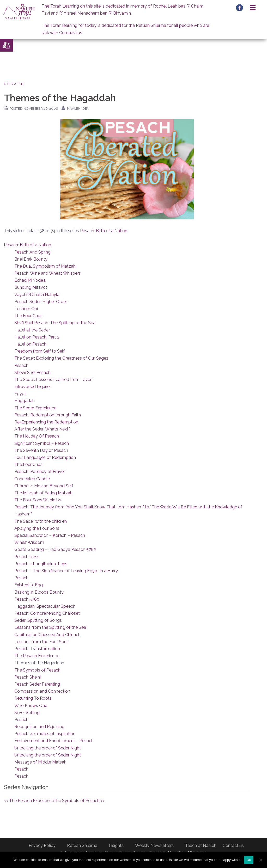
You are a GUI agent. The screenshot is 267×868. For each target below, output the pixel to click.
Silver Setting (27, 713)
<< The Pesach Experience (29, 801)
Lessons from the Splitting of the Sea (50, 627)
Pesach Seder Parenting (37, 684)
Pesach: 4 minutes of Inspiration (45, 734)
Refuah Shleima (82, 845)
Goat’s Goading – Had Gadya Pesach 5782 (55, 549)
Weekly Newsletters (154, 845)
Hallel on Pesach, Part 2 (37, 337)
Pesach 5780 (27, 599)
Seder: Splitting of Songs (38, 620)
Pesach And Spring (32, 252)
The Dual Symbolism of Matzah (45, 266)
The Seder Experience (35, 408)
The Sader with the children (41, 521)
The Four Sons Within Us (38, 500)
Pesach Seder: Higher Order (41, 302)
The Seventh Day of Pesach (41, 450)
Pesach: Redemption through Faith (48, 415)
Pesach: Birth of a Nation (104, 231)
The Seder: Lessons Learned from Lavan (53, 380)
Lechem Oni (26, 309)
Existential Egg (29, 585)
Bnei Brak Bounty (31, 259)
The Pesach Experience (37, 656)
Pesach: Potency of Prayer (40, 472)
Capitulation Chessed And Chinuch (47, 635)
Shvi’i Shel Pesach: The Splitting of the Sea (55, 323)
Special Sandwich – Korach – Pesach (50, 535)
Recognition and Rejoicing (39, 727)
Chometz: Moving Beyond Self (44, 486)
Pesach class (27, 557)
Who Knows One (31, 706)
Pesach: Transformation (37, 649)
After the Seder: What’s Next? (43, 429)
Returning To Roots (33, 698)
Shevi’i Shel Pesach (32, 373)
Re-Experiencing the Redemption (46, 422)
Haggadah (25, 401)
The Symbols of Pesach (37, 670)
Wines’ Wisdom (29, 542)
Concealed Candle (32, 479)
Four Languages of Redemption (45, 457)
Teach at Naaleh (201, 845)
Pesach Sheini (28, 677)
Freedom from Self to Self (40, 351)
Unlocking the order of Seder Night (48, 748)
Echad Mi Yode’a (30, 280)
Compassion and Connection (42, 691)
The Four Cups (28, 316)
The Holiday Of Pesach (37, 436)
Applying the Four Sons (37, 528)
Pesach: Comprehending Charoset (47, 613)
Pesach (14, 84)
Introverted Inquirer (33, 387)
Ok (249, 860)
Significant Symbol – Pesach (42, 443)
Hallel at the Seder (32, 330)
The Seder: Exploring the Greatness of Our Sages (61, 358)
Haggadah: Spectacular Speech (45, 606)
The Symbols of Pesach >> (79, 801)
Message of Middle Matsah (40, 762)
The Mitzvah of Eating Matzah (43, 493)
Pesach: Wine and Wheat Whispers (48, 273)
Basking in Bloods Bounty (39, 592)
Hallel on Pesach (30, 344)
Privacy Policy (42, 845)
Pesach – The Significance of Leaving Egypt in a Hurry (66, 571)
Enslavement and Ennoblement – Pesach (54, 741)
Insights (116, 845)
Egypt (20, 394)
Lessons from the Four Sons (41, 642)
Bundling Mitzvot (31, 287)
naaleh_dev (78, 109)
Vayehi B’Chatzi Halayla (37, 295)
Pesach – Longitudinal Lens (41, 564)
